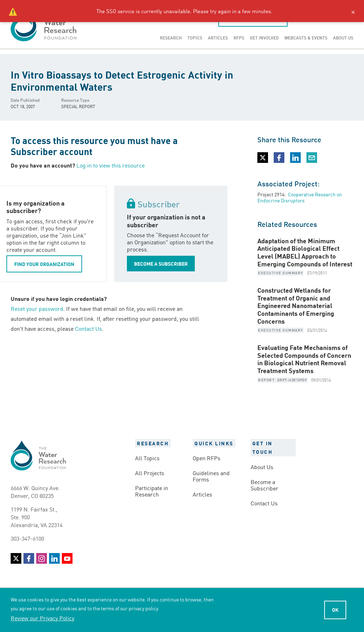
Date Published (25, 100)
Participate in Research (152, 491)
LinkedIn (54, 558)
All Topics (147, 458)
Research (171, 38)
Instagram (42, 558)
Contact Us (89, 328)
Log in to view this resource (111, 165)
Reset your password (37, 308)
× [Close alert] (353, 11)
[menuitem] (171, 38)
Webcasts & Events (306, 38)
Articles (218, 38)
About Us (343, 38)
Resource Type (75, 100)
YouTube (67, 558)
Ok (335, 610)
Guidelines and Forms (211, 476)
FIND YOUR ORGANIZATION (44, 264)
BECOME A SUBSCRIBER (161, 264)
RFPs (239, 38)
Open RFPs (207, 458)
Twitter (16, 558)
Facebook (29, 558)
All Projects (150, 473)
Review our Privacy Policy (42, 618)
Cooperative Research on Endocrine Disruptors (300, 197)
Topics (195, 38)
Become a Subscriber (264, 485)
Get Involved (264, 38)
